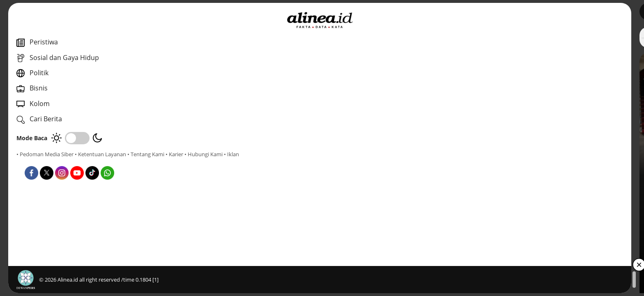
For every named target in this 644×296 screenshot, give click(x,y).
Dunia (225, 184)
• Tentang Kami (35, 162)
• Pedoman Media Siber (45, 154)
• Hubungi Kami (93, 162)
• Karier (63, 162)
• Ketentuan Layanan (100, 154)
